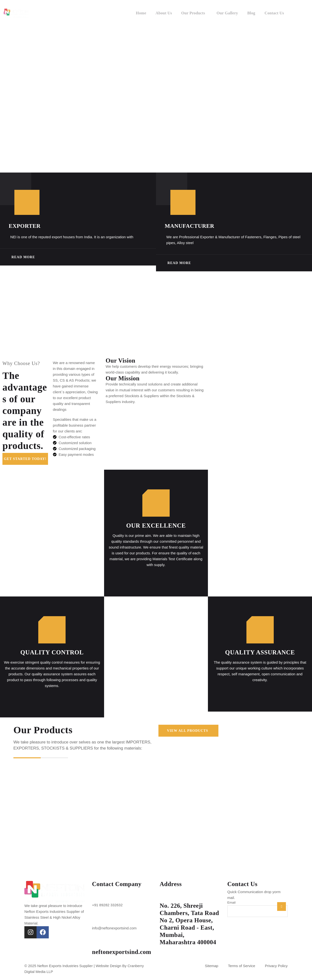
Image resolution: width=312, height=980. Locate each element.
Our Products (190, 12)
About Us (159, 12)
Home (136, 12)
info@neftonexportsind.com (114, 930)
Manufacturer (195, 226)
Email (232, 904)
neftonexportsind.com (122, 954)
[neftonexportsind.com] (98, 943)
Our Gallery (225, 12)
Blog (250, 12)
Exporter (30, 226)
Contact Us (274, 12)
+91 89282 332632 (107, 907)
